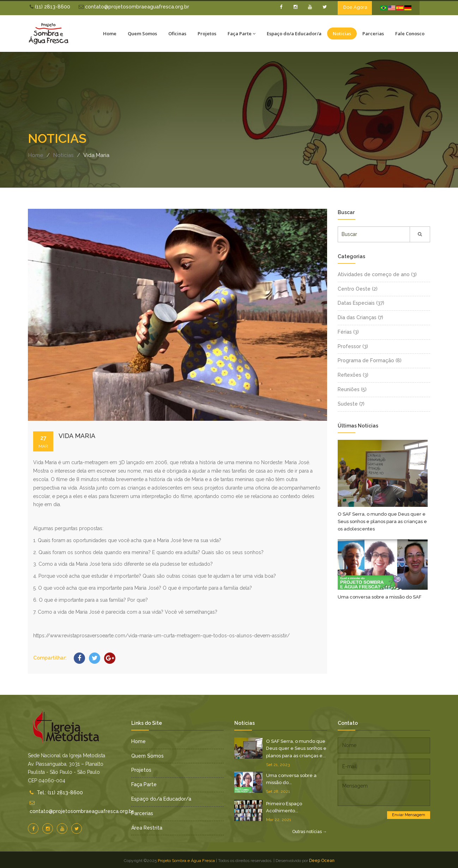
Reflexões (353, 375)
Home (110, 34)
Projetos (207, 34)
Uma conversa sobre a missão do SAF (379, 597)
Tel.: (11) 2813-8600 (60, 793)
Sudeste (351, 404)
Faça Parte (242, 34)
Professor (353, 346)
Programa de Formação (370, 360)
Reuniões (352, 389)
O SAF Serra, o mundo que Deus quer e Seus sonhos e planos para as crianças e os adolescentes (382, 521)
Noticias (342, 34)
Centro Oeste (358, 289)
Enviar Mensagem (409, 815)
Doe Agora (355, 7)
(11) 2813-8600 (50, 7)
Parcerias (373, 34)
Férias (348, 332)
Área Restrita (147, 828)
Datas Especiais (361, 303)
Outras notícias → (310, 832)
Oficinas (177, 34)
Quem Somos (142, 34)
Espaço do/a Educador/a (294, 34)
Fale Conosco (410, 34)
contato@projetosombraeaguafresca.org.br (134, 7)
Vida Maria (77, 436)
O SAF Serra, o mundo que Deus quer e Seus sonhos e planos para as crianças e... (296, 748)
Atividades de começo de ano (377, 274)
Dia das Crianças (360, 317)
